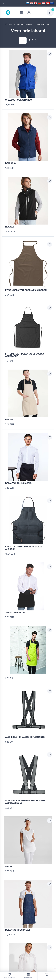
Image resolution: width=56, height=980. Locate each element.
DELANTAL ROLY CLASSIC (18, 483)
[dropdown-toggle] (50, 12)
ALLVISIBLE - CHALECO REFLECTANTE (25, 737)
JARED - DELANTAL (15, 613)
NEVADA (10, 227)
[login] (35, 12)
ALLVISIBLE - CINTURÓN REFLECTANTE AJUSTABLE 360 (25, 802)
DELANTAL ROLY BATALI (17, 930)
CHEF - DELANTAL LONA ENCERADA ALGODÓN (23, 548)
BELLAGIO (10, 163)
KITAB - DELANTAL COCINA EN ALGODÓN (26, 290)
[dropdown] (3, 3)
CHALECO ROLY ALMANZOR (19, 100)
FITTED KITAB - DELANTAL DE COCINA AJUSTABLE (25, 355)
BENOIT (9, 420)
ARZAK (9, 867)
